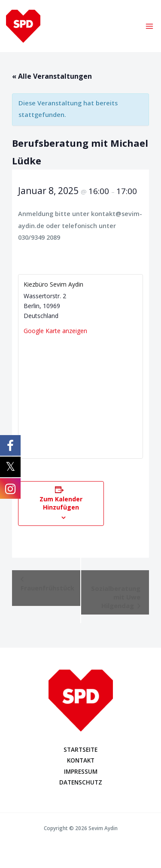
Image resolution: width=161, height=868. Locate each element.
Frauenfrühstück (47, 588)
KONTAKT (81, 760)
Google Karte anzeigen (55, 331)
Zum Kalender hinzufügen (61, 503)
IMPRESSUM (81, 771)
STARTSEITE (80, 749)
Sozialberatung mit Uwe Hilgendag (116, 597)
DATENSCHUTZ (81, 782)
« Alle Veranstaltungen (52, 76)
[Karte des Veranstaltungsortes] (80, 395)
